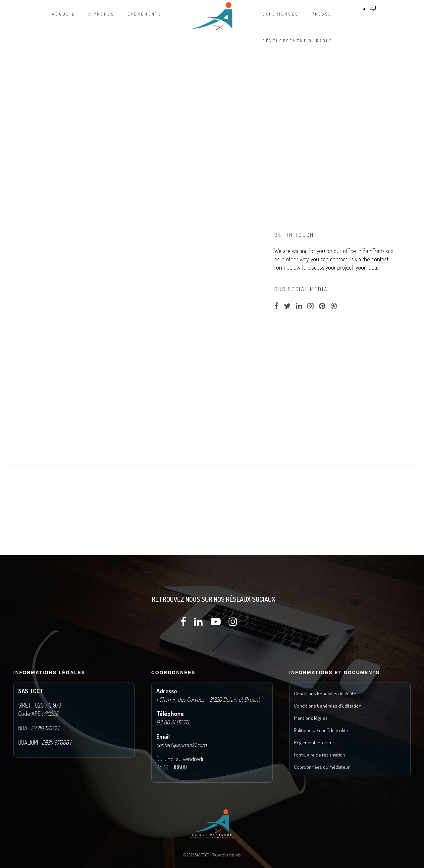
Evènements (145, 14)
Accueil (64, 14)
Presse (322, 14)
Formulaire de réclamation (320, 755)
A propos (101, 14)
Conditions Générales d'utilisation (328, 706)
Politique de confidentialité (321, 730)
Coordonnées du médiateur (322, 767)
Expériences (280, 14)
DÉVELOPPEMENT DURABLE (297, 41)
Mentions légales (311, 718)
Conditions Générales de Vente (325, 694)
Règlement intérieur (314, 742)
